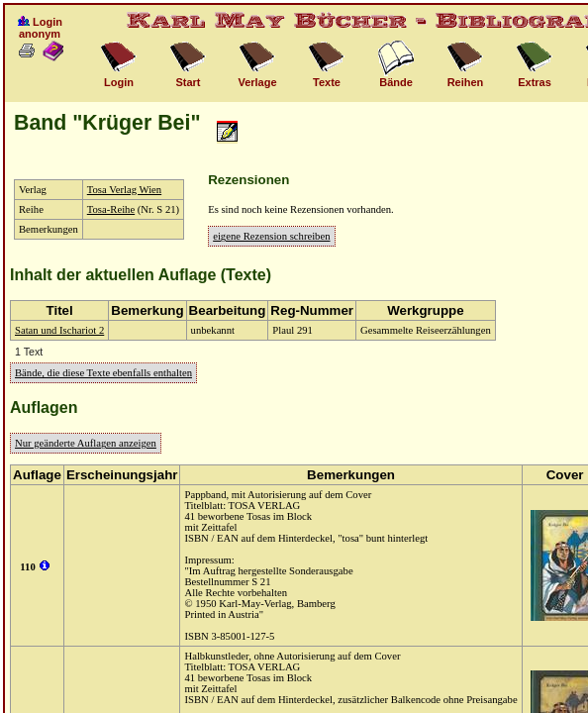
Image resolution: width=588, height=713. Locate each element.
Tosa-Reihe (111, 209)
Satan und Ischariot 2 (59, 330)
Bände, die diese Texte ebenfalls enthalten (103, 373)
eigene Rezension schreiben (271, 236)
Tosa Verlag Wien (124, 190)
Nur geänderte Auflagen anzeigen (86, 443)
